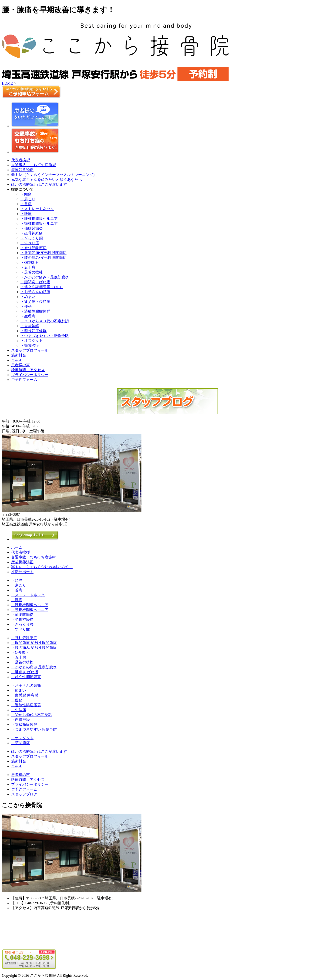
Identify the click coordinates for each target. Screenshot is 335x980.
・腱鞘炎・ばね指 (35, 282)
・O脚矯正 (29, 262)
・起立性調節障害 (26, 677)
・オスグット (32, 341)
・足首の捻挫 (32, 272)
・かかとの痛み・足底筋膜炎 (45, 277)
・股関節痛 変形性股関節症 (34, 643)
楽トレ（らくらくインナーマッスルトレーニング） (54, 175)
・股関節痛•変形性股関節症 (44, 253)
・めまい (28, 297)
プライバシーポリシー (30, 375)
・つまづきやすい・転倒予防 (45, 336)
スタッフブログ (24, 794)
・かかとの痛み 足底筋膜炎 (34, 667)
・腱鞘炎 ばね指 (25, 672)
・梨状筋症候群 (33, 331)
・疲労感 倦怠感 (25, 695)
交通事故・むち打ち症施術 (33, 165)
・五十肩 (28, 267)
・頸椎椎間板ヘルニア (39, 223)
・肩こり (28, 199)
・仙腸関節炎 (32, 228)
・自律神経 (30, 326)
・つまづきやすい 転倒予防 (34, 729)
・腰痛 (26, 214)
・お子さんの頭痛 (35, 292)
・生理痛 (28, 316)
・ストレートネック (37, 209)
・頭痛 (26, 194)
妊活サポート (22, 572)
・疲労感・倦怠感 (35, 302)
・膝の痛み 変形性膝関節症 (34, 648)
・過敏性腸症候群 (35, 311)
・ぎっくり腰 (32, 238)
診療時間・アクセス (28, 370)
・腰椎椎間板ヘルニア (39, 219)
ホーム (17, 547)
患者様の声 (20, 365)
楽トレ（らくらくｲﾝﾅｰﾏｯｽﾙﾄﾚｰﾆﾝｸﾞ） (42, 567)
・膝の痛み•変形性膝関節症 (44, 258)
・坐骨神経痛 (32, 233)
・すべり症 (30, 243)
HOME (7, 83)
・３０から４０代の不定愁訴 (45, 321)
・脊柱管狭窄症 (33, 248)
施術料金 (19, 355)
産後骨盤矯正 (22, 170)
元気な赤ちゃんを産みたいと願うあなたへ (47, 180)
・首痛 (26, 204)
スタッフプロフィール (30, 350)
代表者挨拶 (20, 160)
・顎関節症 (30, 345)
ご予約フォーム (24, 380)
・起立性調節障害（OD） (42, 287)
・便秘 (26, 306)
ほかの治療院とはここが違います (39, 184)
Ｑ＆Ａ (17, 360)
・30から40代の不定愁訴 (32, 715)
